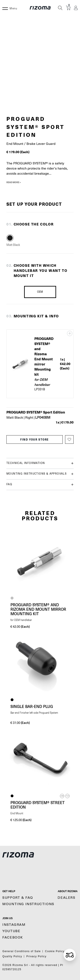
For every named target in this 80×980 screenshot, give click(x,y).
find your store (35, 439)
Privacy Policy (36, 956)
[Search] (60, 8)
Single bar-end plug (32, 706)
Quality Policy (12, 956)
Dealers (66, 898)
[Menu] (5, 8)
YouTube (11, 931)
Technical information (40, 463)
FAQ (40, 485)
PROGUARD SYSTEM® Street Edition (38, 805)
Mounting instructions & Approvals (40, 474)
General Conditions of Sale (22, 951)
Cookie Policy (55, 951)
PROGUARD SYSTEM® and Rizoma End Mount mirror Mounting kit (38, 609)
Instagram (14, 925)
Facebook (13, 937)
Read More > (14, 182)
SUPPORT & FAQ (18, 898)
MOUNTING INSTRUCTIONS (28, 904)
